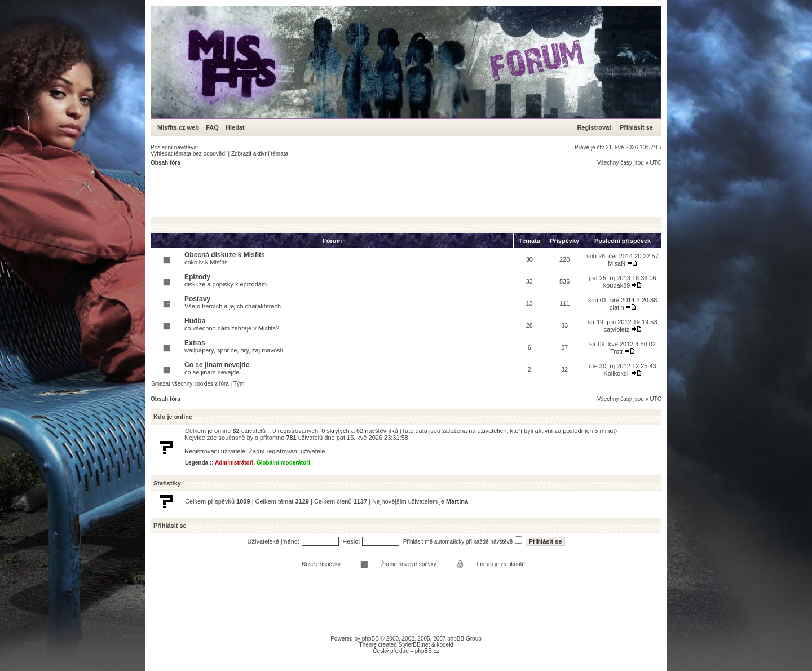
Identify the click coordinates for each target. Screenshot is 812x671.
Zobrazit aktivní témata (260, 154)
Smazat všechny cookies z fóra (190, 384)
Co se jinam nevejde (217, 365)
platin (616, 307)
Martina (457, 501)
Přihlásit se (636, 127)
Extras (195, 343)
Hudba (195, 321)
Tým (239, 384)
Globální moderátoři (283, 463)
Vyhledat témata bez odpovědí (189, 154)
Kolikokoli (616, 373)
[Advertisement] (356, 191)
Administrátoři (234, 463)
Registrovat (594, 127)
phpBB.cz (427, 651)
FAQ (212, 127)
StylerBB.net (414, 645)
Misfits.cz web (181, 127)
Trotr (617, 351)
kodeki (445, 645)
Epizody (197, 277)
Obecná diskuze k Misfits (225, 255)
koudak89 (617, 285)
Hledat (235, 127)
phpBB (370, 639)
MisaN (617, 263)
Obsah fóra (166, 163)
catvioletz (617, 329)
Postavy (197, 299)
